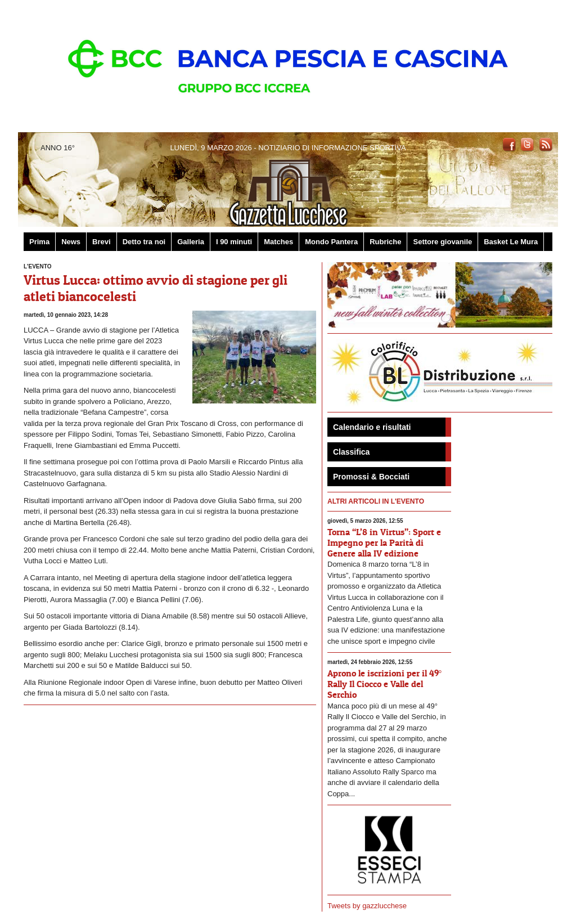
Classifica (351, 452)
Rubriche (385, 242)
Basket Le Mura (511, 242)
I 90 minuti (234, 242)
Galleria (191, 242)
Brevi (102, 242)
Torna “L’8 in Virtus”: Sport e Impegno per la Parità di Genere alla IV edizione (384, 542)
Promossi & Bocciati (371, 477)
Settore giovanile (442, 242)
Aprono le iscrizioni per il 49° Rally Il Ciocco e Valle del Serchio (384, 684)
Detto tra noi (144, 242)
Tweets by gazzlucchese (367, 906)
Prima (39, 242)
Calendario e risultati (372, 427)
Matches (278, 242)
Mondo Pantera (331, 242)
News (71, 242)
